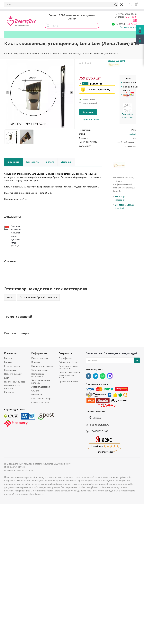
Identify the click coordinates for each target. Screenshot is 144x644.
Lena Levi (132, 134)
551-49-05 (126, 19)
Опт (53, 8)
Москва (95, 418)
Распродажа (10, 370)
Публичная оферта (68, 362)
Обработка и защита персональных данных (69, 375)
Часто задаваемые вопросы (41, 382)
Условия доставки (41, 387)
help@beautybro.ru (100, 425)
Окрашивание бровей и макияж (38, 297)
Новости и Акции (13, 374)
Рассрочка (37, 395)
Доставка (41, 8)
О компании (13, 8)
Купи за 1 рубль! (13, 366)
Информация (39, 353)
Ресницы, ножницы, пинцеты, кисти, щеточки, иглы (16, 234)
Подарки (114, 8)
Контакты (9, 392)
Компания (10, 353)
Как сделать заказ (40, 358)
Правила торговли (68, 381)
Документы (66, 353)
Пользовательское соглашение (68, 367)
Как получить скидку (94, 8)
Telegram (96, 376)
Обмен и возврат (40, 402)
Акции (63, 8)
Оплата (35, 391)
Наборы (75, 8)
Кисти (10, 297)
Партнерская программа (38, 375)
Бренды (8, 358)
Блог (7, 378)
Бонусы (27, 8)
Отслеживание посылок (12, 387)
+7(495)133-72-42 (99, 431)
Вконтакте (89, 376)
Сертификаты (66, 358)
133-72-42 (126, 24)
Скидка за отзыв (40, 370)
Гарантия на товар (41, 398)
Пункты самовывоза (15, 382)
